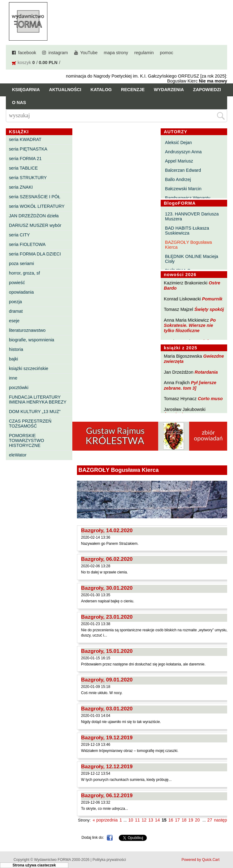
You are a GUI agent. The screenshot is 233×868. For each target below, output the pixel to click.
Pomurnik (212, 299)
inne (13, 378)
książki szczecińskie (29, 368)
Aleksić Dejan (178, 143)
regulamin (144, 53)
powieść (17, 283)
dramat (16, 311)
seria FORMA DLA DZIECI (35, 254)
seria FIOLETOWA (27, 244)
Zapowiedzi (207, 90)
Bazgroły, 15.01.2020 (107, 651)
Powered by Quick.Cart (201, 860)
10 (131, 820)
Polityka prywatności (109, 860)
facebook (27, 53)
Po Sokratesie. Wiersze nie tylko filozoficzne (190, 325)
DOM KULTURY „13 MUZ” (35, 412)
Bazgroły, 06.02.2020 (107, 559)
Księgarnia (26, 90)
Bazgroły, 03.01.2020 (107, 709)
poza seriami (22, 263)
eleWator (18, 455)
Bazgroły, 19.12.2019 (107, 737)
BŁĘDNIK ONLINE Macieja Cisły (192, 259)
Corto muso (210, 399)
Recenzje (133, 90)
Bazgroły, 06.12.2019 (107, 795)
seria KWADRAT (25, 139)
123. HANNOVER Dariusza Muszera (192, 216)
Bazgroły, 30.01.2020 (107, 588)
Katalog (101, 90)
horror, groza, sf (24, 273)
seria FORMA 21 (25, 159)
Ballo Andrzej (178, 179)
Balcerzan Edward (183, 170)
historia (16, 349)
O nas (19, 102)
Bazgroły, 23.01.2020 (107, 617)
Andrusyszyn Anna (183, 152)
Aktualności (65, 90)
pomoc (166, 53)
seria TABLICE (23, 168)
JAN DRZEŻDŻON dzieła (34, 216)
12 (144, 820)
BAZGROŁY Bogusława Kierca (189, 245)
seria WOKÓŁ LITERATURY (37, 206)
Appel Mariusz (179, 161)
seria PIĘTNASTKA (28, 149)
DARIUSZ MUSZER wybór (35, 225)
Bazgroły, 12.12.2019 (107, 766)
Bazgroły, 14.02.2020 (107, 530)
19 (191, 820)
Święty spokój (209, 309)
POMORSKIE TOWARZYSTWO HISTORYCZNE (26, 440)
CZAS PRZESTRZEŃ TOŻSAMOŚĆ (30, 424)
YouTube (89, 53)
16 (171, 820)
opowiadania (21, 292)
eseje (14, 321)
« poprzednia (105, 820)
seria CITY (19, 235)
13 (151, 820)
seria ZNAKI (21, 187)
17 (178, 820)
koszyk (24, 62)
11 (138, 820)
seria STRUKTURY (28, 178)
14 (158, 820)
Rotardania (206, 372)
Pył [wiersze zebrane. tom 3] (190, 385)
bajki (14, 359)
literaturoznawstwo (27, 330)
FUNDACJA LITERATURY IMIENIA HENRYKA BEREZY (38, 400)
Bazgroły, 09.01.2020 (107, 680)
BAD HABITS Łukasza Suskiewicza (187, 231)
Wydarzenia (169, 90)
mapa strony (116, 53)
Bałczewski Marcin (183, 189)
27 (210, 820)
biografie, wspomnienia (32, 340)
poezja (15, 302)
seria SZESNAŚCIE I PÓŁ (35, 197)
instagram (58, 53)
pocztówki (19, 388)
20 (198, 820)
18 (184, 820)
